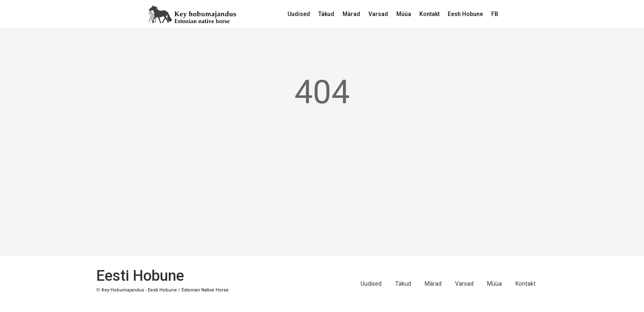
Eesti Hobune (465, 14)
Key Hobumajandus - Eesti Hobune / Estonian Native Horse (165, 290)
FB (495, 14)
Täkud (326, 14)
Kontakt (429, 14)
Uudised (299, 14)
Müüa (404, 14)
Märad (351, 14)
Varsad (378, 14)
